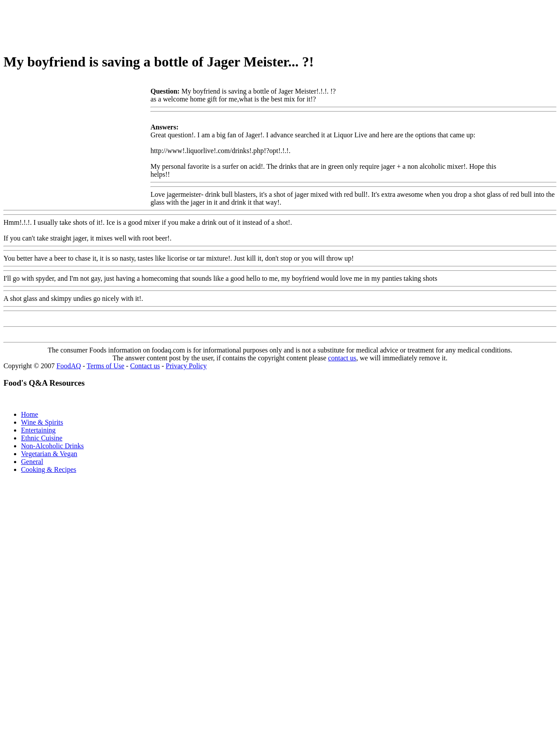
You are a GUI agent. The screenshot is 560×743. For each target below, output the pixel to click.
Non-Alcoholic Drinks (52, 446)
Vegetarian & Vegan (49, 454)
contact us (342, 358)
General (32, 462)
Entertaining (38, 430)
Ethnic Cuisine (42, 438)
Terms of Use (105, 366)
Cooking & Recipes (49, 469)
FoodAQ (69, 366)
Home (30, 414)
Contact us (145, 366)
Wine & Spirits (42, 422)
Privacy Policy (186, 366)
